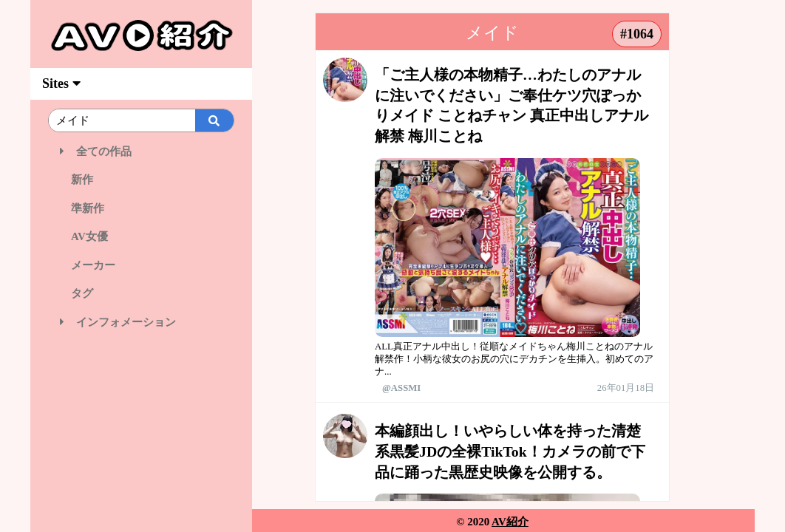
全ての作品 (96, 151)
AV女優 (84, 236)
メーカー (88, 265)
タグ (77, 293)
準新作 (82, 208)
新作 (77, 180)
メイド (492, 33)
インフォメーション (118, 322)
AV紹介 (510, 522)
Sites (61, 83)
